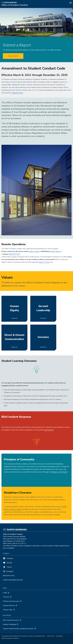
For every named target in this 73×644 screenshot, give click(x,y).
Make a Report (13, 56)
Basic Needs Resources (11, 620)
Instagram (8, 571)
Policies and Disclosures (11, 601)
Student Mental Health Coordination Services (18, 629)
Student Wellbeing (9, 624)
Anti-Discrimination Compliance (10, 638)
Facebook (8, 558)
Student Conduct (34, 251)
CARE (5, 593)
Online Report (56, 251)
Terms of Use (51, 636)
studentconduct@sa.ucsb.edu (13, 580)
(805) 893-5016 (14, 254)
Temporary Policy (17, 93)
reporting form (49, 430)
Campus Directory (9, 605)
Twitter (7, 567)
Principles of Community (59, 472)
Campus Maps (8, 610)
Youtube (8, 563)
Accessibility (59, 636)
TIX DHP (6, 597)
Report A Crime (44, 262)
